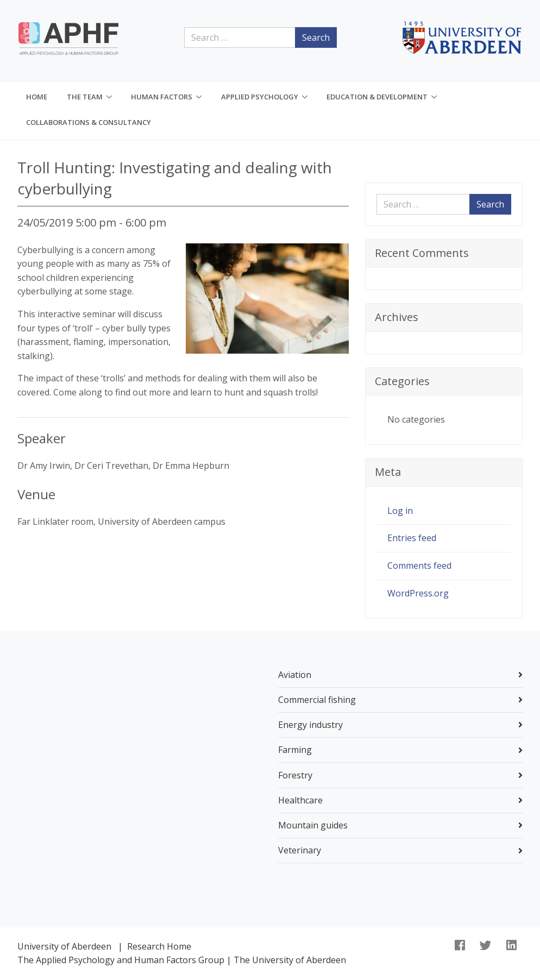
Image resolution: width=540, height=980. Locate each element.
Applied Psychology (260, 97)
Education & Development (377, 97)
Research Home (159, 946)
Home (37, 97)
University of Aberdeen (64, 946)
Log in (400, 511)
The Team (85, 97)
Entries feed (412, 538)
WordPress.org (418, 593)
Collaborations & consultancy (89, 122)
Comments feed (419, 566)
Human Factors (162, 97)
